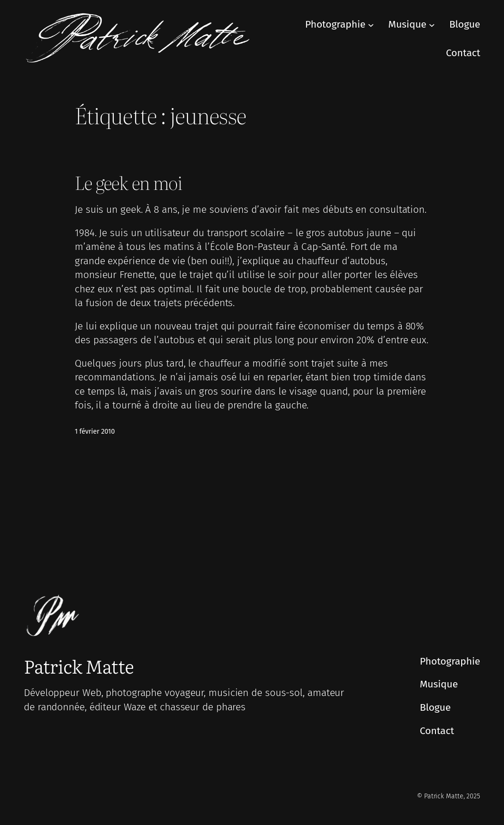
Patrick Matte (79, 666)
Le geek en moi (128, 182)
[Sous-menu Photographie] (371, 25)
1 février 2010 (95, 432)
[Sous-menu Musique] (432, 25)
